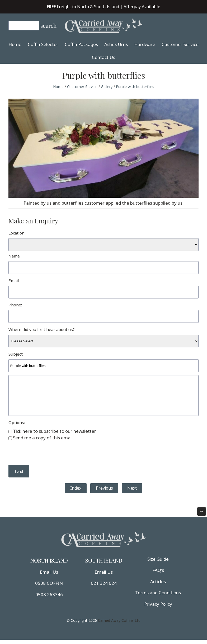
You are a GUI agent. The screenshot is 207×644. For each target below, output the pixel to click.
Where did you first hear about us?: (42, 329)
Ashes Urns (116, 44)
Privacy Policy (158, 604)
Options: (17, 422)
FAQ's (158, 570)
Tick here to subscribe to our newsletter (52, 431)
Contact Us (103, 57)
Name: (15, 256)
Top (202, 511)
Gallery (107, 87)
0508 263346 (49, 594)
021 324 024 (104, 583)
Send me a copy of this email (41, 438)
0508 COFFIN (49, 583)
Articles (158, 581)
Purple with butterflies (135, 87)
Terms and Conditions (158, 593)
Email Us (49, 572)
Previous (104, 488)
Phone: (15, 305)
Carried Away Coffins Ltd (119, 620)
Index (76, 488)
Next (132, 488)
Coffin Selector (43, 44)
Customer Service (180, 44)
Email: (14, 280)
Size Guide (158, 559)
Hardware (145, 44)
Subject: (16, 354)
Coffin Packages (81, 44)
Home (15, 44)
